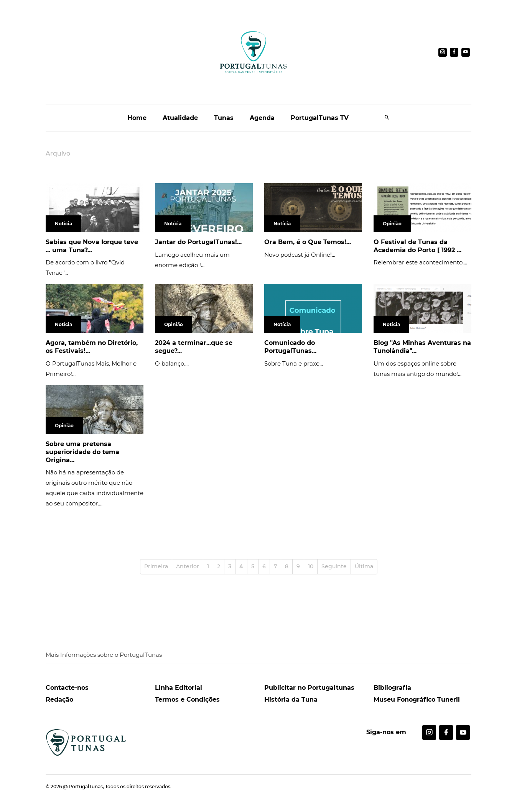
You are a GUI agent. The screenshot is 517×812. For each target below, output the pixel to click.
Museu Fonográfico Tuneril (417, 700)
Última (364, 566)
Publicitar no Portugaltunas (309, 688)
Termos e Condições (187, 700)
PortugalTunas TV (320, 118)
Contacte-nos (67, 688)
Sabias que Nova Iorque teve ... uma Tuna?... (92, 246)
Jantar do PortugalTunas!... (198, 242)
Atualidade (180, 118)
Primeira (156, 566)
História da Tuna (291, 700)
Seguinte (334, 566)
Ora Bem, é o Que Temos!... (308, 242)
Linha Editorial (179, 688)
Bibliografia (392, 688)
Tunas (224, 118)
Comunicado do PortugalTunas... (290, 347)
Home (137, 118)
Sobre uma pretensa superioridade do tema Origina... (82, 452)
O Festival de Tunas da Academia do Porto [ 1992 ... (417, 246)
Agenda (262, 118)
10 (311, 566)
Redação (59, 700)
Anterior (188, 566)
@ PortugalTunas (83, 787)
